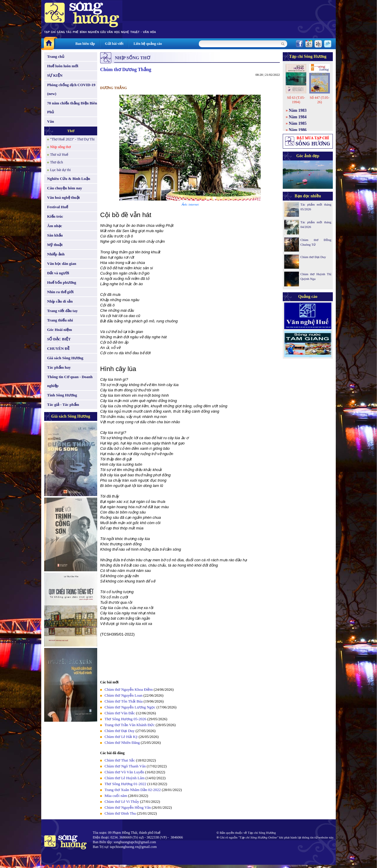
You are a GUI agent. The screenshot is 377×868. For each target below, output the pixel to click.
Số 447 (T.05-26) (319, 100)
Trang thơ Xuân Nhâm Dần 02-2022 (133, 790)
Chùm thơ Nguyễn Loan (124, 695)
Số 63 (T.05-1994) (296, 100)
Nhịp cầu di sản (60, 301)
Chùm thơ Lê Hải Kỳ (121, 737)
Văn (51, 121)
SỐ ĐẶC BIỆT (59, 339)
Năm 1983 (298, 110)
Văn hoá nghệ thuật (63, 197)
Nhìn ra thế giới (60, 292)
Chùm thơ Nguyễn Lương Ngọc (130, 707)
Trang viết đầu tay (62, 311)
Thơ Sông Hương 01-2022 (125, 784)
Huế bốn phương (62, 282)
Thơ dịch (57, 162)
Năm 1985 (298, 123)
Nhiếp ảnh (56, 254)
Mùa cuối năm (116, 796)
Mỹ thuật (55, 245)
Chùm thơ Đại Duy (120, 731)
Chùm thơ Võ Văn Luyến (124, 772)
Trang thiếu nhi (60, 320)
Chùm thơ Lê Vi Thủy (122, 801)
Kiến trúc (55, 216)
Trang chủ (56, 56)
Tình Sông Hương (62, 395)
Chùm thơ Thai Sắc (120, 760)
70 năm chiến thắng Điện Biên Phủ (72, 108)
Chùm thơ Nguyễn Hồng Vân (128, 807)
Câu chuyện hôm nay (65, 188)
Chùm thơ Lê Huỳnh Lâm (125, 778)
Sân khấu (55, 235)
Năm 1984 (298, 117)
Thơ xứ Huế (59, 155)
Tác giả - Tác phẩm (63, 405)
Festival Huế (58, 207)
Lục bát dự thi (60, 170)
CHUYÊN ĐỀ (58, 348)
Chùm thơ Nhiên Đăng (122, 743)
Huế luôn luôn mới (63, 66)
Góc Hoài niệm (59, 330)
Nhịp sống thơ (60, 147)
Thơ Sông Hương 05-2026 (125, 719)
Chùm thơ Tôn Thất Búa (124, 701)
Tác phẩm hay (59, 367)
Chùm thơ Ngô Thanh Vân (125, 766)
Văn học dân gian (62, 264)
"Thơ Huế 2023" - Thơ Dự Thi (72, 139)
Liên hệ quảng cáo (148, 44)
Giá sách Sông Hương (65, 358)
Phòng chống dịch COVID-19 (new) (71, 89)
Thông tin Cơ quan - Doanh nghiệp (70, 381)
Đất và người (58, 273)
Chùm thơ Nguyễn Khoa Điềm (129, 689)
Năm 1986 (298, 130)
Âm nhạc (55, 226)
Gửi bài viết (114, 44)
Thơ (71, 131)
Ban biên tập (85, 44)
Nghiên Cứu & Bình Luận (69, 179)
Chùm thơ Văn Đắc (120, 713)
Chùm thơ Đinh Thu (120, 813)
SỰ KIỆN (55, 75)
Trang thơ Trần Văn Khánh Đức (130, 725)
